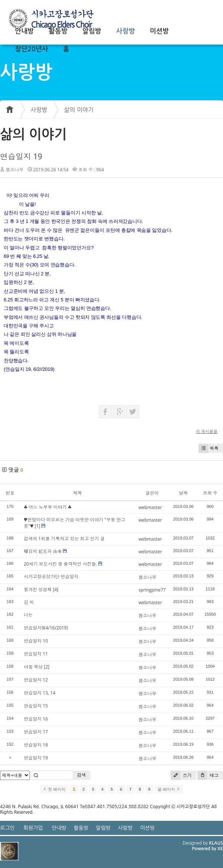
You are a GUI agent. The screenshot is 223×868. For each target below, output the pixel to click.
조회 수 (210, 493)
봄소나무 (14, 170)
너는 (28, 615)
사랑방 (125, 31)
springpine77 (152, 590)
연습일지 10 (36, 641)
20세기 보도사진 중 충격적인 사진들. (60, 564)
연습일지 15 (36, 706)
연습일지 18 (36, 745)
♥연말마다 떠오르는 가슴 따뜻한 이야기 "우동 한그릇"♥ (75, 523)
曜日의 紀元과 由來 (43, 551)
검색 (81, 775)
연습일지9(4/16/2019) (46, 628)
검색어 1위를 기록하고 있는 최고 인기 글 (64, 539)
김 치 (29, 602)
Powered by (205, 849)
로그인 (7, 828)
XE (220, 849)
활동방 (58, 31)
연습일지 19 (21, 156)
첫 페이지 (54, 789)
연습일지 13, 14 (40, 693)
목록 (209, 448)
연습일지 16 (36, 719)
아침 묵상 (33, 667)
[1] (37, 526)
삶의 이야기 (79, 110)
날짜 (183, 493)
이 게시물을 (207, 431)
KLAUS (216, 843)
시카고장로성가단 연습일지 (51, 576)
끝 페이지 (169, 789)
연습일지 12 (36, 680)
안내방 (24, 31)
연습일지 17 (36, 732)
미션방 (159, 31)
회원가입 (33, 828)
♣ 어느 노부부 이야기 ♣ (48, 507)
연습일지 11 (36, 654)
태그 (208, 775)
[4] (56, 590)
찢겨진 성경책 (38, 590)
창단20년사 (32, 49)
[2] (47, 667)
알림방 (92, 31)
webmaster (150, 507)
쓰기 (181, 775)
